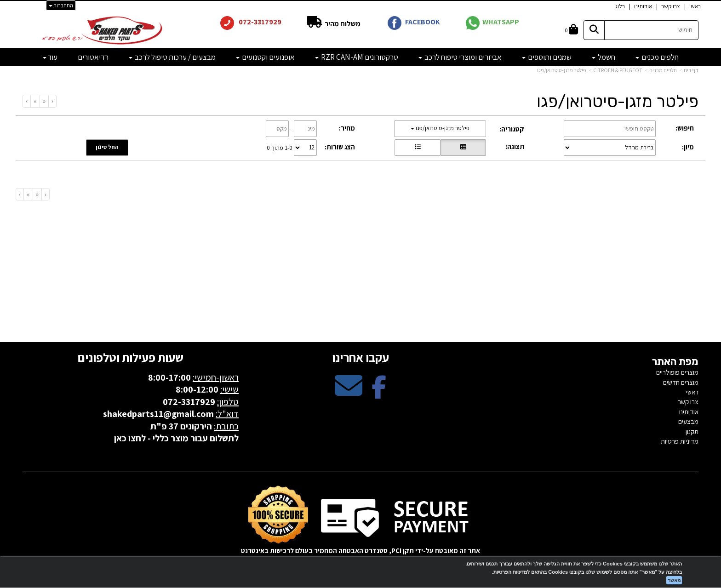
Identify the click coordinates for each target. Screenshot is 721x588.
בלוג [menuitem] (620, 6)
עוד (50, 57)
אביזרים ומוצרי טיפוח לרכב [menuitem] (460, 57)
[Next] (35, 101)
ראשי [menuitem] (695, 6)
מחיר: (347, 128)
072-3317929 (259, 22)
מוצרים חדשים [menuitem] (681, 382)
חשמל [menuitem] (604, 57)
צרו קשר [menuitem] (671, 6)
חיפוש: (685, 128)
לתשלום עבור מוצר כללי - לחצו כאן (176, 438)
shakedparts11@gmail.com (158, 414)
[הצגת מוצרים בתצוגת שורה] (418, 148)
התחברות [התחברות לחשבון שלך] (61, 5)
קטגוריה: (512, 129)
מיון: (688, 147)
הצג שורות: (340, 147)
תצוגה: (515, 146)
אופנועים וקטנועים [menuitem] (265, 57)
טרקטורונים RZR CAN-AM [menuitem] (357, 57)
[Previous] (44, 101)
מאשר (674, 580)
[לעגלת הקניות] (572, 30)
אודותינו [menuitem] (643, 6)
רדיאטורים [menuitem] (93, 57)
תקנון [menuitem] (692, 431)
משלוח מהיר (342, 24)
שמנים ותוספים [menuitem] (547, 57)
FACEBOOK (423, 22)
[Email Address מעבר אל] (349, 393)
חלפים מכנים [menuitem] (657, 57)
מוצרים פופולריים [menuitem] (677, 372)
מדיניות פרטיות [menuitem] (680, 441)
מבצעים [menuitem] (688, 421)
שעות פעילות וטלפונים (131, 357)
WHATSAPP (501, 22)
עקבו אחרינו (360, 357)
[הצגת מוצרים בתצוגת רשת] (463, 148)
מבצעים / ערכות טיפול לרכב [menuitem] (172, 57)
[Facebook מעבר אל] (379, 393)
